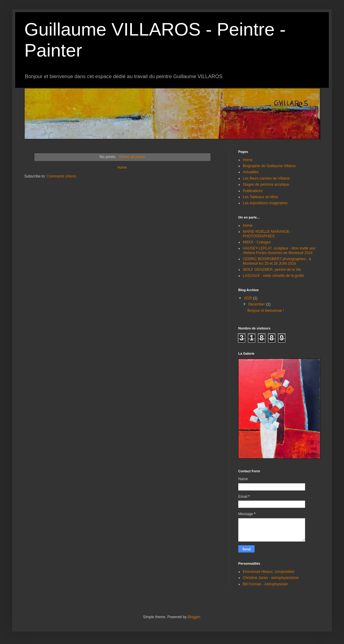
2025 (249, 298)
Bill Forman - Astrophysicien (265, 584)
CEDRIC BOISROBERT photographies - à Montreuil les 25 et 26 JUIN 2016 (277, 261)
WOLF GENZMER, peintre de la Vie (272, 270)
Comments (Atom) (61, 176)
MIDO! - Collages (257, 242)
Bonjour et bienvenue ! (266, 311)
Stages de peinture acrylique (266, 184)
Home (122, 167)
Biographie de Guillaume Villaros (269, 166)
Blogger (194, 617)
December (257, 304)
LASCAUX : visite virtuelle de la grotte (273, 276)
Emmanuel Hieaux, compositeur (269, 572)
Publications (253, 191)
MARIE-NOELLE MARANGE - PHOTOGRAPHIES (267, 234)
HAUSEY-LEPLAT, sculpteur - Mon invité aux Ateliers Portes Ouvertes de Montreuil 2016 (279, 250)
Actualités (251, 172)
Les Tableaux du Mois (260, 197)
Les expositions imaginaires (265, 203)
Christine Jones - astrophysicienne (271, 578)
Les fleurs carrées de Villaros (266, 178)
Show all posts (132, 157)
